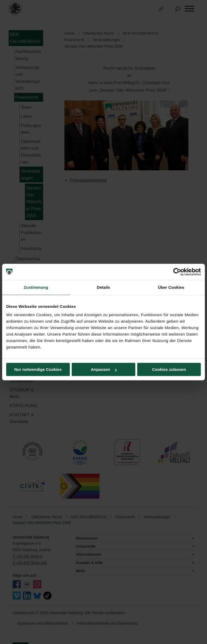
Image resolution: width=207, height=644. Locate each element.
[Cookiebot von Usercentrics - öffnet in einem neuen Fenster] (177, 272)
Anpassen (104, 369)
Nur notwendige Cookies (38, 369)
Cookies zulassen (169, 369)
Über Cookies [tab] (171, 287)
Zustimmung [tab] (36, 287)
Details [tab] (103, 287)
